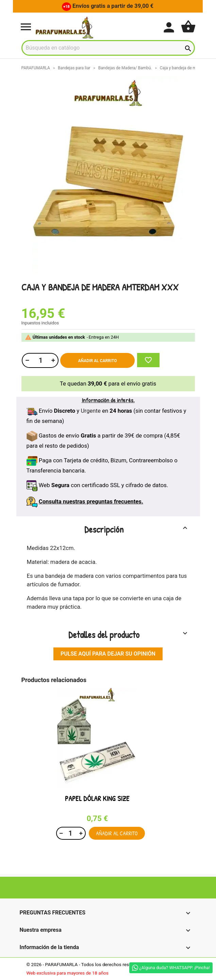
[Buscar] (108, 48)
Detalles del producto (129, 635)
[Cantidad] (40, 360)
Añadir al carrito (98, 361)
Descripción (137, 529)
